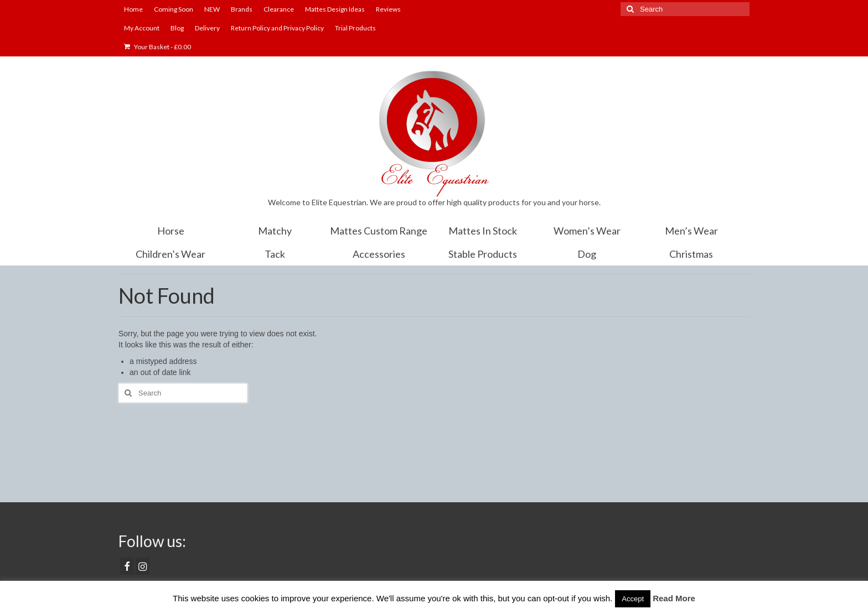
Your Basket (157, 47)
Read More (674, 598)
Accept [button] (633, 599)
